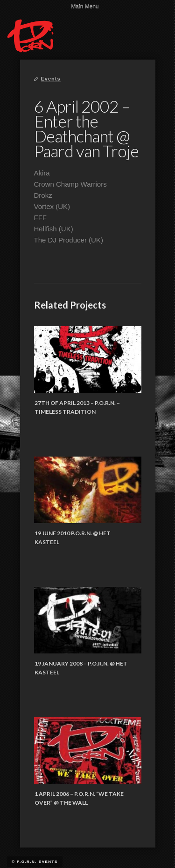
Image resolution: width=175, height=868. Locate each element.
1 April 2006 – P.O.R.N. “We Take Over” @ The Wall (79, 798)
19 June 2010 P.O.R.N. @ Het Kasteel (73, 538)
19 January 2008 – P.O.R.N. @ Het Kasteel (81, 668)
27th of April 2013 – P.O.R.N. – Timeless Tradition (77, 407)
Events (51, 79)
